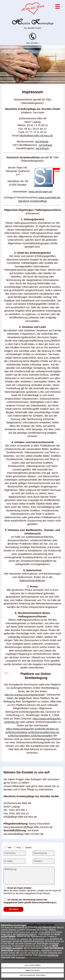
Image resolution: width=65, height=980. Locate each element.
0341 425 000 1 (33, 42)
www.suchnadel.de (49, 197)
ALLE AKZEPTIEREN (32, 965)
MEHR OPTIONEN (32, 970)
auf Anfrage (42, 141)
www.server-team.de (40, 191)
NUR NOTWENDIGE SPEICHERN (32, 975)
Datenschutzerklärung (27, 934)
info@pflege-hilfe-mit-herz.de (36, 135)
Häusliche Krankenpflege (32, 201)
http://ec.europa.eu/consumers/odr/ (25, 695)
